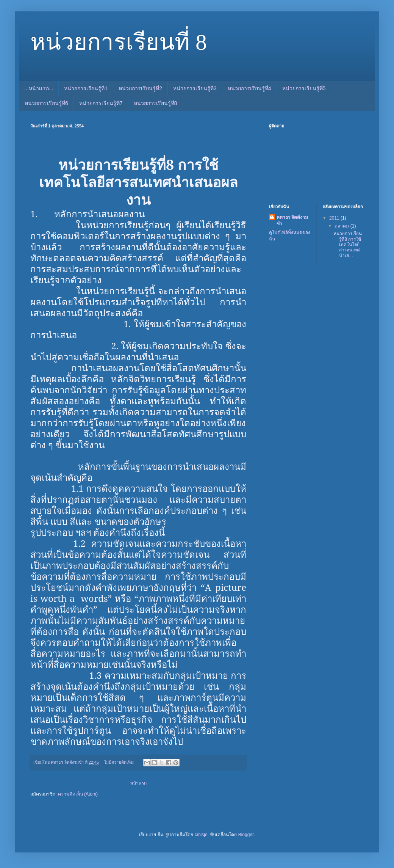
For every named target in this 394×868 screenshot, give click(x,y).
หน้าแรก (138, 783)
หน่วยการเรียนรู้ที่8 (156, 103)
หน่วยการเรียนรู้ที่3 (195, 88)
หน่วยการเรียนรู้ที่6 (46, 103)
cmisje (201, 835)
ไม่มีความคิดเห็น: (120, 762)
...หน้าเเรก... (39, 88)
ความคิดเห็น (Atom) (78, 794)
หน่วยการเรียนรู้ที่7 (101, 103)
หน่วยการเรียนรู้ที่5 (304, 88)
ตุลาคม (342, 226)
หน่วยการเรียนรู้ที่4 (249, 88)
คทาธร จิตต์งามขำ (292, 221)
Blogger (246, 835)
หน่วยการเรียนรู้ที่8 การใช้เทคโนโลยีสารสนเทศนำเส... (348, 245)
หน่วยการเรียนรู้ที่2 (140, 88)
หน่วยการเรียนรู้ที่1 (86, 88)
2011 (335, 218)
